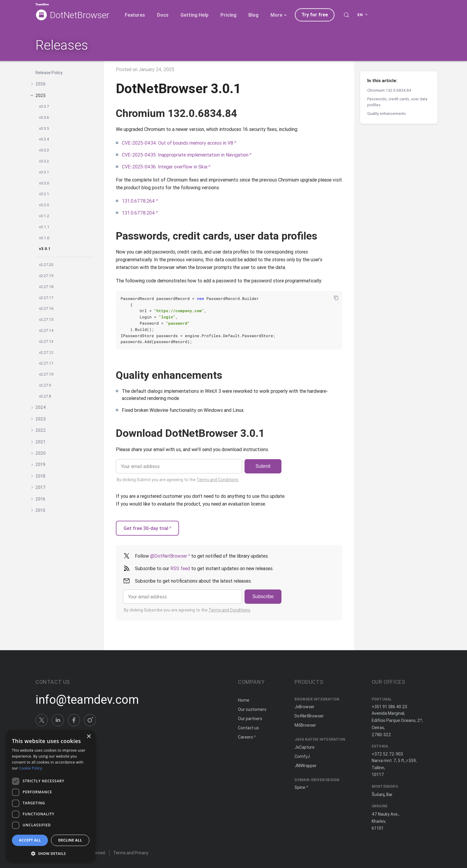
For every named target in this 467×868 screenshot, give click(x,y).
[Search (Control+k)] (346, 15)
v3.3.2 (44, 161)
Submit (263, 466)
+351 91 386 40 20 (389, 707)
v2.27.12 (46, 352)
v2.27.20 (46, 265)
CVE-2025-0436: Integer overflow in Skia (165, 167)
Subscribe (263, 596)
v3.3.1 (44, 172)
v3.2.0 (44, 205)
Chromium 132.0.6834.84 (389, 90)
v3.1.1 (44, 227)
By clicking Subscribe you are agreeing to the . (187, 610)
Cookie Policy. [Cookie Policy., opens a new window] (31, 768)
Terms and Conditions (217, 480)
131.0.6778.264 (138, 201)
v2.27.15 (46, 319)
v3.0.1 (45, 249)
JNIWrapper (306, 766)
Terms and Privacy (131, 853)
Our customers (252, 709)
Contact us (248, 728)
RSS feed (180, 568)
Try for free (315, 15)
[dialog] (51, 796)
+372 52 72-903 (387, 754)
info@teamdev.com (87, 700)
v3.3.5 (44, 128)
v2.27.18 (46, 287)
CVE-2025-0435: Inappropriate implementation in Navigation (185, 155)
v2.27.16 (46, 308)
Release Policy (49, 73)
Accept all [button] (30, 840)
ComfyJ (302, 756)
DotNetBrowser (80, 15)
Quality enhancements (387, 114)
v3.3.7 (44, 106)
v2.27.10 (46, 374)
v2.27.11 (46, 363)
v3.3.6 (44, 117)
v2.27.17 (46, 298)
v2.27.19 (46, 276)
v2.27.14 (46, 330)
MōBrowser (305, 725)
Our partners (250, 719)
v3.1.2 (44, 216)
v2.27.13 (46, 341)
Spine (300, 787)
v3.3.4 (44, 139)
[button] (51, 853)
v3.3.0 (44, 183)
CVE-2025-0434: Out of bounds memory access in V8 (178, 143)
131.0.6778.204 (138, 213)
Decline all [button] (70, 840)
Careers (245, 737)
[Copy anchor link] (244, 113)
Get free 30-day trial (146, 528)
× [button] (89, 737)
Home (244, 700)
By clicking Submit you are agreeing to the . (178, 480)
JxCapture (305, 747)
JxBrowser (305, 707)
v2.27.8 (45, 396)
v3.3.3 (44, 150)
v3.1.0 (44, 238)
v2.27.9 (45, 385)
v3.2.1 (44, 194)
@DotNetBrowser (169, 556)
